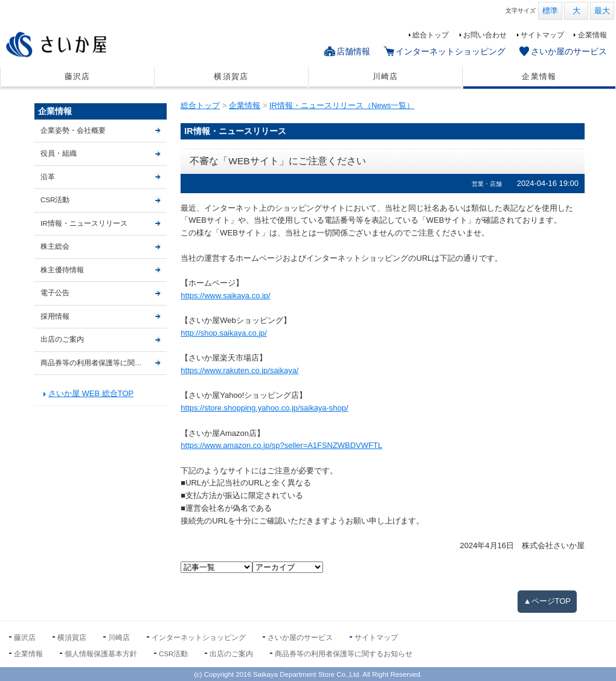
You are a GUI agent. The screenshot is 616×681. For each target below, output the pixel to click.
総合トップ (431, 35)
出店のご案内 (62, 339)
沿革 (48, 177)
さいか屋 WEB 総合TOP (91, 393)
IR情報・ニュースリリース (84, 223)
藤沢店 (78, 77)
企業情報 (592, 35)
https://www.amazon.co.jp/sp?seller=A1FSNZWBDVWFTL (281, 445)
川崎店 (386, 77)
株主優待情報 (62, 270)
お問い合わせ (485, 35)
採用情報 (55, 316)
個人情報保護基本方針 (101, 654)
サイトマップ (542, 35)
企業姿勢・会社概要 (73, 130)
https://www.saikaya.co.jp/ (225, 296)
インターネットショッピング (451, 51)
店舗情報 (353, 51)
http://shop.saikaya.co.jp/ (224, 333)
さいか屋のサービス (569, 51)
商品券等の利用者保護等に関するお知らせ (104, 363)
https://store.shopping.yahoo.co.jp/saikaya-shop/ (264, 408)
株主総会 (55, 246)
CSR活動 (55, 200)
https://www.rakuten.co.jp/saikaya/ (239, 370)
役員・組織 (59, 153)
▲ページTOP (547, 601)
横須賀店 (231, 77)
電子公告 (55, 293)
